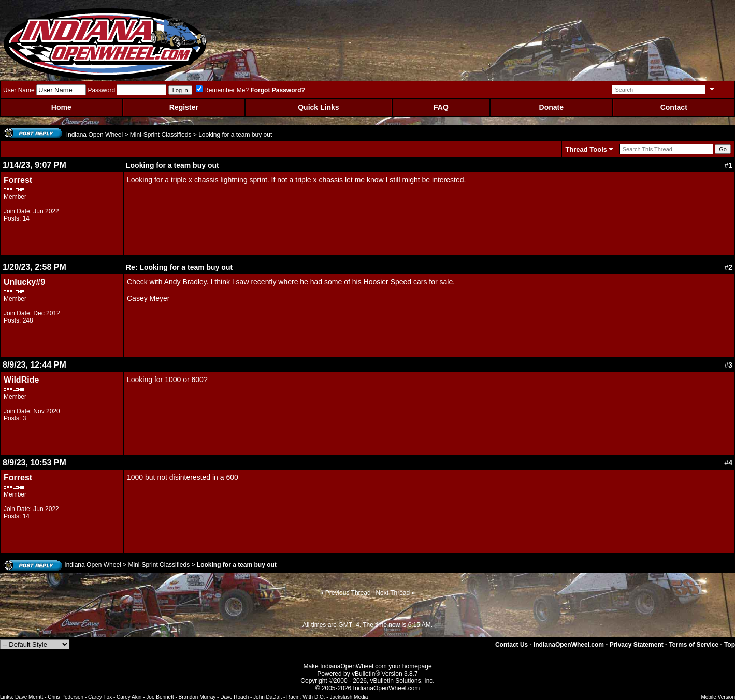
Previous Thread (348, 593)
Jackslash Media (349, 697)
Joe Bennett (160, 697)
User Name (19, 90)
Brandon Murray (197, 697)
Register (184, 107)
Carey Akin (129, 697)
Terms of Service (694, 645)
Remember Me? (222, 90)
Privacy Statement (637, 645)
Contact (674, 107)
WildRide (21, 380)
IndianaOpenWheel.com (569, 645)
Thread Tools (586, 149)
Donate (551, 107)
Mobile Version (718, 697)
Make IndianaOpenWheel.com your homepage (367, 666)
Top (730, 645)
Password (101, 90)
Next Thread (393, 593)
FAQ (441, 107)
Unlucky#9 (24, 282)
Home (61, 107)
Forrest (18, 180)
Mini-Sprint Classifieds (161, 135)
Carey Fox (100, 697)
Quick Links (318, 107)
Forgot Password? (277, 90)
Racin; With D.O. (306, 697)
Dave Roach (234, 697)
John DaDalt (268, 697)
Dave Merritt (29, 697)
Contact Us (511, 645)
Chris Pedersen (66, 697)
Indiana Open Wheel (95, 135)
